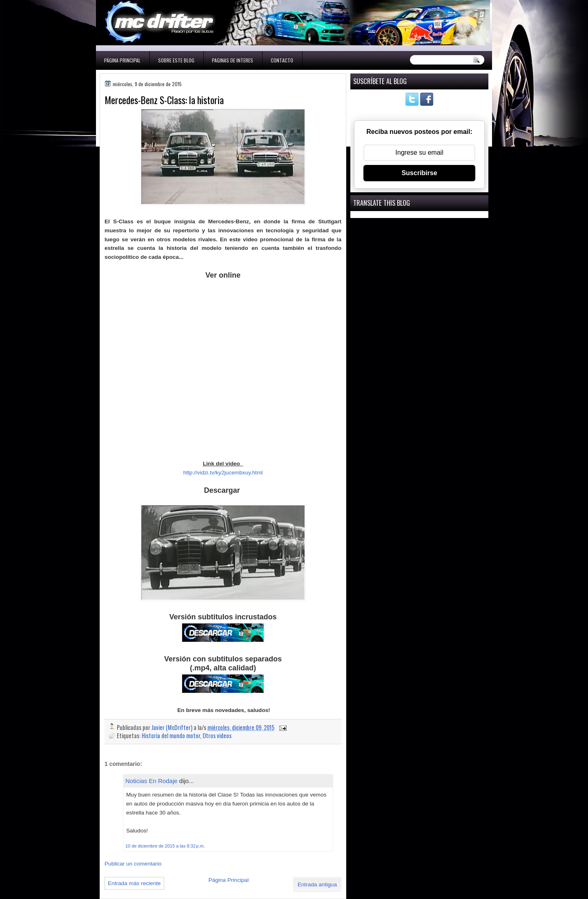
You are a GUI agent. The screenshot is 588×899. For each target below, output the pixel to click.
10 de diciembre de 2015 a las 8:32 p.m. (165, 846)
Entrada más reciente (134, 883)
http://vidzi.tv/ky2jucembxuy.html (223, 473)
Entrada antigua (317, 885)
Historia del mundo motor (171, 735)
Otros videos (217, 735)
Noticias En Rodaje (151, 781)
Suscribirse (419, 173)
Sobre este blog (176, 60)
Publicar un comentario (133, 864)
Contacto (282, 60)
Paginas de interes (233, 60)
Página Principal (122, 60)
